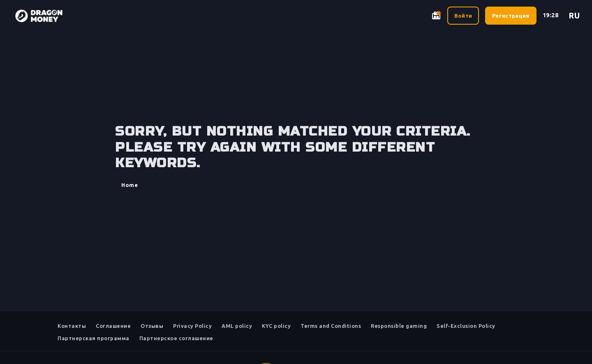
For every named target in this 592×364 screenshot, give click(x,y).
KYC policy (276, 326)
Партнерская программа (94, 338)
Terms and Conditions (331, 326)
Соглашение (113, 326)
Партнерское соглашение (176, 338)
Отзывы (152, 326)
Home (129, 185)
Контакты (72, 326)
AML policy (237, 326)
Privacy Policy (192, 326)
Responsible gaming (399, 326)
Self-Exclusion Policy (466, 326)
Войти (463, 16)
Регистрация (511, 16)
